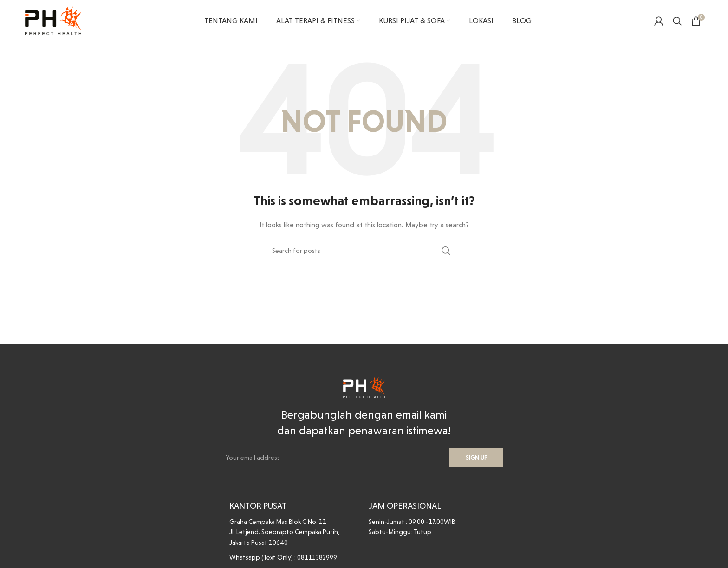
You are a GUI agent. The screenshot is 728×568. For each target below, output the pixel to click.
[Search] (677, 21)
